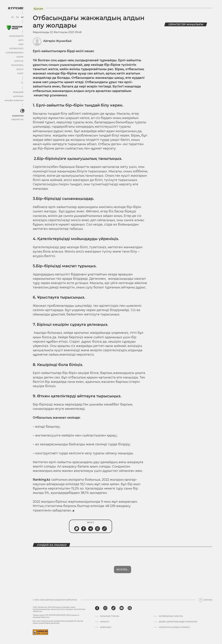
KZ (22, 17)
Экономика (17, 65)
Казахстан (18, 116)
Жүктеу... (123, 570)
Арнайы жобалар (14, 101)
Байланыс (106, 627)
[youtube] (122, 608)
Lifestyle (19, 61)
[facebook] (97, 608)
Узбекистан (17, 120)
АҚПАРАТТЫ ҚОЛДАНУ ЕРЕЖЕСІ (174, 627)
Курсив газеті (16, 49)
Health (20, 69)
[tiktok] (113, 608)
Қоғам (20, 57)
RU (13, 17)
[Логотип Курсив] (16, 8)
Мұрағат (105, 622)
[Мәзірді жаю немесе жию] (22, 83)
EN (17, 17)
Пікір (21, 44)
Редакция (18, 92)
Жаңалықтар (16, 36)
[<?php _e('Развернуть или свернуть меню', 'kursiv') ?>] (22, 111)
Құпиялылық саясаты (171, 616)
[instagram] (105, 608)
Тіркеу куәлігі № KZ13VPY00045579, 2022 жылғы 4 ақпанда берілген (56, 616)
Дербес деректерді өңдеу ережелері (178, 622)
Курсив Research (15, 53)
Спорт (20, 74)
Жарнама (18, 96)
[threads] (130, 608)
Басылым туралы (110, 616)
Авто (21, 40)
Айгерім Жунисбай (57, 41)
